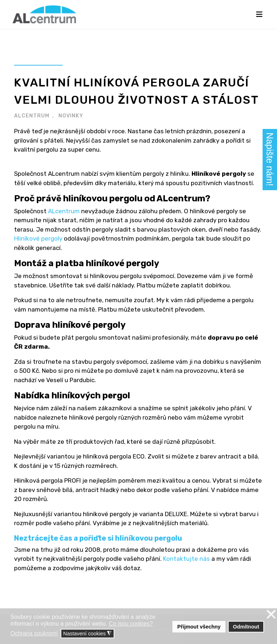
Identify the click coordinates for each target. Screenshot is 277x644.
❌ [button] (271, 615)
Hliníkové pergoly (38, 238)
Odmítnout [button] (246, 627)
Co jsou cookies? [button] (131, 624)
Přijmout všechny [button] (199, 627)
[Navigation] (259, 14)
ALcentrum (64, 211)
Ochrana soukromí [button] (34, 633)
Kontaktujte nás (186, 559)
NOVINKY (71, 116)
